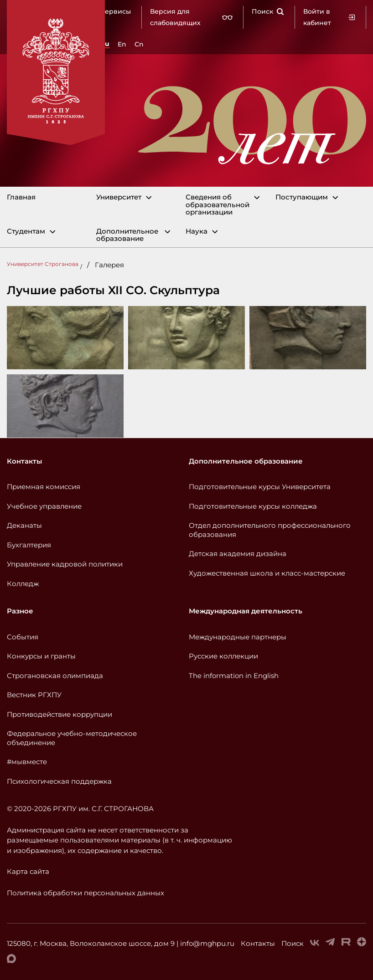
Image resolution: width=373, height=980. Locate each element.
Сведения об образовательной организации (218, 205)
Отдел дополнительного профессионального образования (270, 530)
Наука (197, 232)
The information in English (234, 676)
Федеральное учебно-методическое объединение (72, 738)
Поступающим (302, 197)
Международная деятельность (246, 611)
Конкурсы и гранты (41, 656)
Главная (21, 197)
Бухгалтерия (29, 545)
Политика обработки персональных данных (85, 893)
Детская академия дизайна (238, 554)
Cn (139, 44)
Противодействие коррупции (60, 714)
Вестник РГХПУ (34, 695)
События (23, 637)
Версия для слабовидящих (191, 17)
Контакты (24, 461)
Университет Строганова (43, 264)
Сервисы (116, 11)
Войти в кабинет (329, 17)
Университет (119, 197)
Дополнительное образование (127, 235)
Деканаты (24, 525)
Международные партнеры (238, 637)
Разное (20, 611)
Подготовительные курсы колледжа (253, 506)
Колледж (23, 584)
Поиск (268, 11)
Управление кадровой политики (65, 564)
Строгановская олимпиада (55, 676)
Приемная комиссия (44, 487)
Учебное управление (44, 506)
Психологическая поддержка (59, 781)
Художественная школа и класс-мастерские (267, 573)
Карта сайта (28, 871)
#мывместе (27, 762)
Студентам (26, 232)
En (122, 44)
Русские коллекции (223, 656)
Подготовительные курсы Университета (260, 487)
